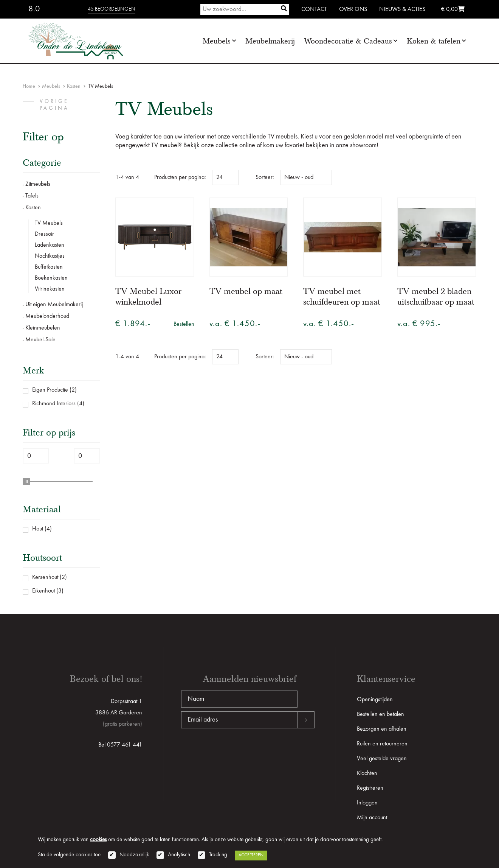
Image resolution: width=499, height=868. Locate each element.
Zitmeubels (38, 184)
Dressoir (44, 234)
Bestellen (184, 324)
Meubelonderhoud (47, 316)
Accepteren (251, 855)
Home (29, 86)
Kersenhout (45, 577)
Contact (314, 9)
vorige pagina (54, 105)
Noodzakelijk (134, 855)
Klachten (367, 773)
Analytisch (179, 855)
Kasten (74, 86)
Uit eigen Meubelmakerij (54, 305)
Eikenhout (43, 591)
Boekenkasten (51, 278)
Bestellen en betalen (380, 714)
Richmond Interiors (54, 404)
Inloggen (367, 803)
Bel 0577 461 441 (120, 745)
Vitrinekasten (50, 289)
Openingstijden (375, 700)
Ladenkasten (50, 245)
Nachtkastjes (50, 256)
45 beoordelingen (112, 9)
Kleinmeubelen (43, 328)
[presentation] (239, 753)
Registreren (370, 788)
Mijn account (372, 818)
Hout (38, 529)
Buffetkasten (49, 267)
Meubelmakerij (270, 41)
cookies (98, 840)
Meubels (217, 41)
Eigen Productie (50, 390)
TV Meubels (49, 223)
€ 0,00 (453, 9)
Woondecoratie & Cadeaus (348, 41)
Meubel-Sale (40, 340)
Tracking (218, 855)
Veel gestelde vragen (382, 759)
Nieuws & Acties (402, 9)
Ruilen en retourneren (382, 744)
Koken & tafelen (434, 41)
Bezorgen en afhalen (382, 729)
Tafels (32, 196)
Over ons (353, 9)
